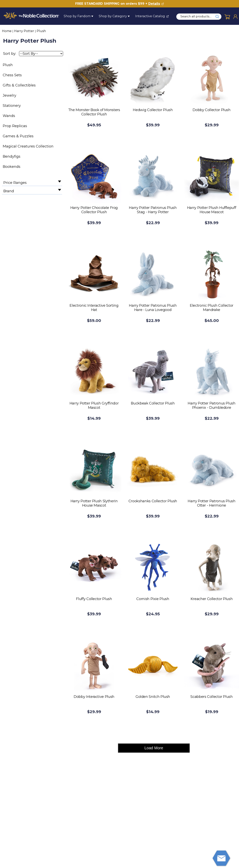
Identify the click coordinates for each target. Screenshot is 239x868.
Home (7, 31)
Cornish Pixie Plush (153, 599)
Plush (41, 31)
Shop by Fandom (77, 16)
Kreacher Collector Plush (212, 599)
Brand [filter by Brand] (9, 191)
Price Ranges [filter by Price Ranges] (15, 183)
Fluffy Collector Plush (94, 599)
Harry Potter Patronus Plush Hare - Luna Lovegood (153, 308)
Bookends (12, 167)
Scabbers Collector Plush (211, 697)
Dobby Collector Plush (211, 110)
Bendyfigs (12, 156)
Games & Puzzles (18, 136)
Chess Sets (12, 75)
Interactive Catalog (150, 16)
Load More (154, 748)
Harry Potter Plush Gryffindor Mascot (94, 405)
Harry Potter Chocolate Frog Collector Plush (94, 210)
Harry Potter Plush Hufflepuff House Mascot (212, 210)
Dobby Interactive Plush (94, 697)
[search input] (198, 16)
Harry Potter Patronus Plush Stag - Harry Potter (153, 210)
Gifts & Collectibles (19, 85)
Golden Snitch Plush (153, 697)
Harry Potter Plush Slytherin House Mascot (94, 503)
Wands (9, 116)
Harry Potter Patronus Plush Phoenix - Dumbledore (211, 405)
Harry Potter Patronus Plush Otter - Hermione (211, 503)
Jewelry (10, 95)
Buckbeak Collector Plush (153, 403)
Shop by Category (113, 16)
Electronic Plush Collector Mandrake (212, 308)
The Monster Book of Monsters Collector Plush (94, 112)
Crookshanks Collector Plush (153, 501)
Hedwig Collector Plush (153, 110)
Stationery (12, 106)
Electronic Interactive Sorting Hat (94, 308)
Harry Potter (24, 31)
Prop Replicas (15, 126)
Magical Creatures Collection (28, 146)
